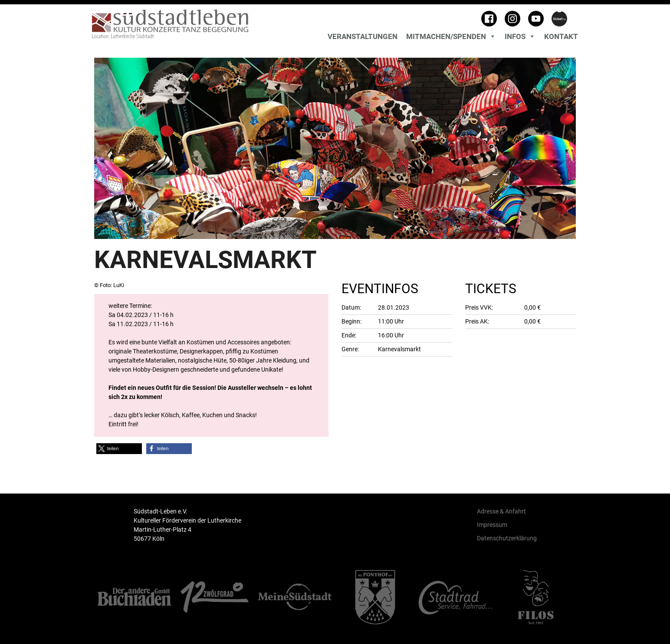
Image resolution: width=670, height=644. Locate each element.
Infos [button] (520, 36)
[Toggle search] (576, 26)
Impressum (492, 525)
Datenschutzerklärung (507, 538)
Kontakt (561, 36)
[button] (119, 449)
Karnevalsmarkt (399, 349)
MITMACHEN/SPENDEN (451, 36)
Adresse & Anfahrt (501, 511)
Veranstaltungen (363, 36)
